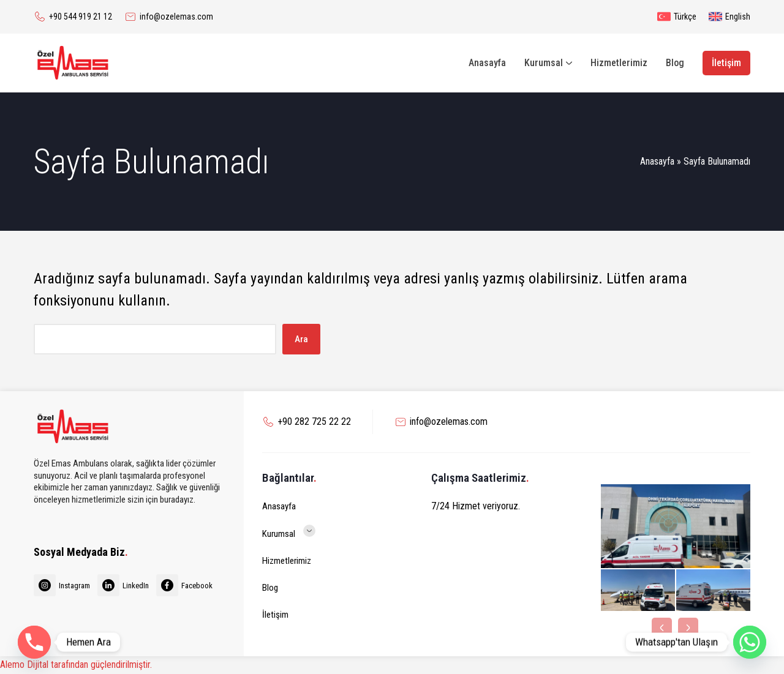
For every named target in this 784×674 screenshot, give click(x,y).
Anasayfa (657, 161)
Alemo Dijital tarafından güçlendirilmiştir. (76, 665)
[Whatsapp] (750, 642)
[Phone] (34, 642)
